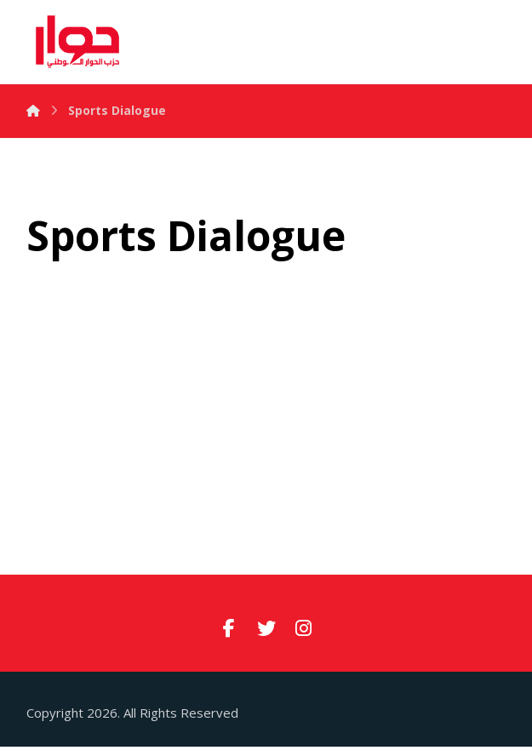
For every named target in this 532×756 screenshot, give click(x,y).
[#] (229, 627)
